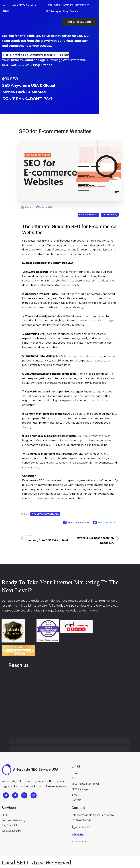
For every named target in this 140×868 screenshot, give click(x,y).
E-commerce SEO (88, 199)
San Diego (63, 833)
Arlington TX (18, 851)
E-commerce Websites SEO (45, 504)
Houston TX (34, 851)
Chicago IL (8, 860)
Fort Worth (75, 851)
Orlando (41, 842)
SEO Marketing (110, 199)
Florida (6, 842)
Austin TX (61, 851)
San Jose (94, 833)
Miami (31, 842)
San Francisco (79, 833)
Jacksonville (19, 842)
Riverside (33, 833)
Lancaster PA (40, 860)
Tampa (52, 842)
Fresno (22, 833)
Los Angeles (9, 833)
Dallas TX (49, 851)
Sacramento (48, 833)
